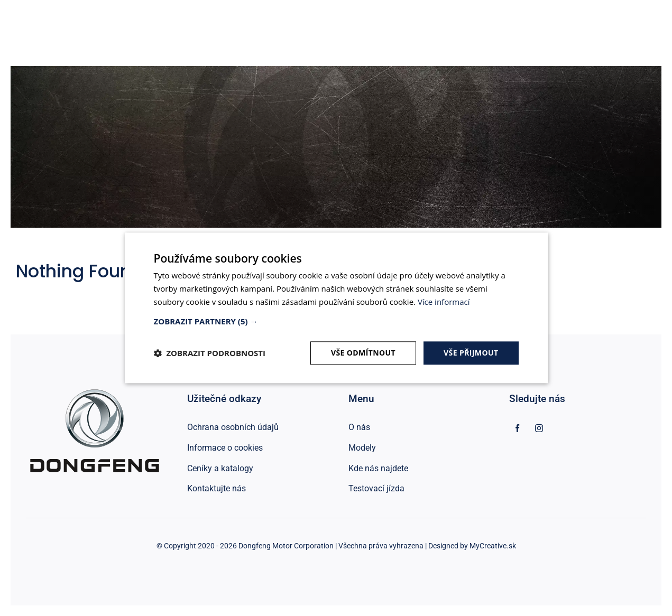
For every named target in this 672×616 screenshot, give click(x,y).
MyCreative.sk (493, 546)
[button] (336, 321)
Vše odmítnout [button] (363, 353)
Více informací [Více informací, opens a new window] (444, 302)
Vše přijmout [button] (471, 353)
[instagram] (539, 428)
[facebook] (517, 428)
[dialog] (336, 308)
